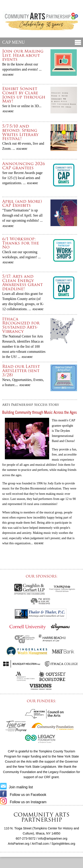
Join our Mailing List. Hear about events (23, 55)
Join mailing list (16, 787)
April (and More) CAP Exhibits (22, 204)
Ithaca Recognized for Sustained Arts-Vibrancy (21, 325)
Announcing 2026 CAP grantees (24, 166)
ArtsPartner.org (19, 844)
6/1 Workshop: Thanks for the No (21, 243)
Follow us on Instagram (23, 802)
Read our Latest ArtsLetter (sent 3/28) (21, 371)
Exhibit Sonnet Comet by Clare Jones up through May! (24, 95)
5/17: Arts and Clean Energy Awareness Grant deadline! (22, 283)
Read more (8, 75)
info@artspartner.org (53, 838)
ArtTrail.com (40, 844)
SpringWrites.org (63, 844)
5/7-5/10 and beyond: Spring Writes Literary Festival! (20, 132)
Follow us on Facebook (23, 795)
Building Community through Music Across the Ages (40, 412)
